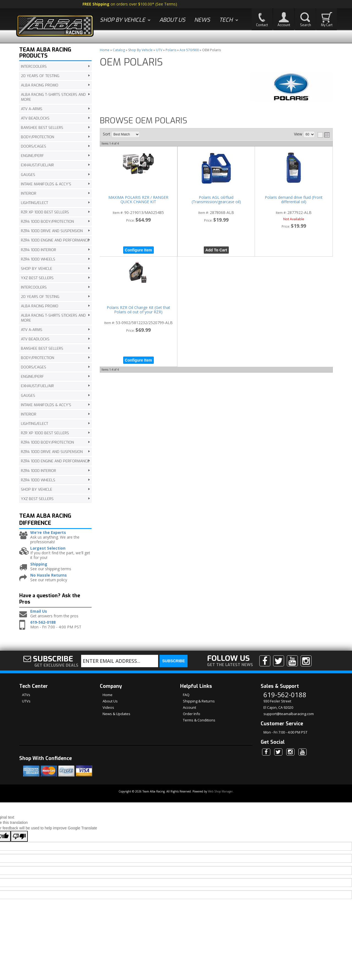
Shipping (39, 569)
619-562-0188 (43, 627)
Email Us (39, 616)
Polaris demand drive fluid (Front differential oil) (294, 200)
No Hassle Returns (49, 580)
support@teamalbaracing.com (289, 719)
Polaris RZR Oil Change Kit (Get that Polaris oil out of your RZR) (138, 310)
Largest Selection (48, 553)
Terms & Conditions (199, 725)
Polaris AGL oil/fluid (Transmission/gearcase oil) (216, 200)
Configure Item (138, 250)
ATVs (26, 700)
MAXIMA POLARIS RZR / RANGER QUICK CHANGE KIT (138, 200)
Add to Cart (216, 250)
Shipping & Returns (199, 706)
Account (189, 712)
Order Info (192, 719)
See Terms (166, 4)
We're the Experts (48, 538)
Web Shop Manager (220, 796)
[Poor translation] (19, 841)
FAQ (186, 700)
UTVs (26, 706)
